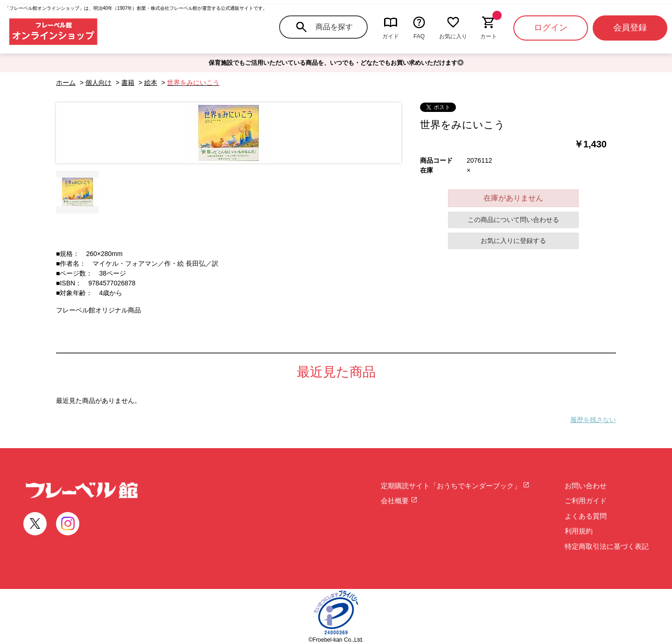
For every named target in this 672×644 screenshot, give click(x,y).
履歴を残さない (593, 420)
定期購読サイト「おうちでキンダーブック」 (455, 486)
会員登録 (630, 28)
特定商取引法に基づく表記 (607, 546)
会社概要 (399, 501)
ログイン (551, 28)
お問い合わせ (586, 486)
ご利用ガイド (586, 501)
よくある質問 (586, 516)
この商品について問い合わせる (513, 220)
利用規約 (579, 531)
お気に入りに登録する (513, 241)
